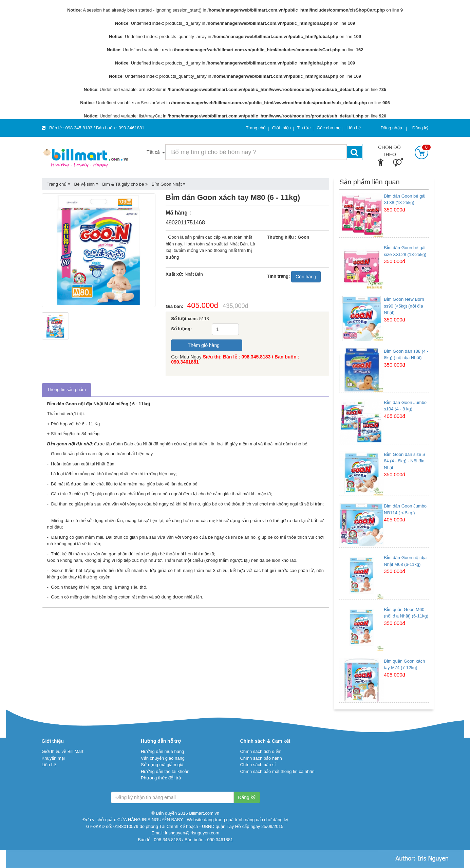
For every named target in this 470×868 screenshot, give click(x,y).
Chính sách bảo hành (261, 758)
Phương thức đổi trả (161, 778)
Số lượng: (181, 329)
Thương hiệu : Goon (288, 237)
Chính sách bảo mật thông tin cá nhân (277, 771)
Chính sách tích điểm (261, 751)
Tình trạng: (279, 276)
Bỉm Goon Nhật (167, 184)
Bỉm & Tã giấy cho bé (123, 184)
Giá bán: (176, 306)
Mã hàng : (178, 213)
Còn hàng (306, 277)
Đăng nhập (391, 128)
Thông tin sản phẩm (67, 390)
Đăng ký (420, 128)
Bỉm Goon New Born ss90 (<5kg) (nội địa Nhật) (404, 306)
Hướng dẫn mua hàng (162, 751)
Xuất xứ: (174, 274)
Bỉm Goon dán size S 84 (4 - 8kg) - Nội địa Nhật (405, 461)
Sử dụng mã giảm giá (162, 765)
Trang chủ (57, 184)
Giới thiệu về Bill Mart (63, 751)
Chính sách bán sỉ (258, 765)
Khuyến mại (53, 758)
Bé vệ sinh (84, 184)
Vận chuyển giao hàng (163, 758)
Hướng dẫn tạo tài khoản (165, 771)
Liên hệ (49, 765)
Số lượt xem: (184, 319)
